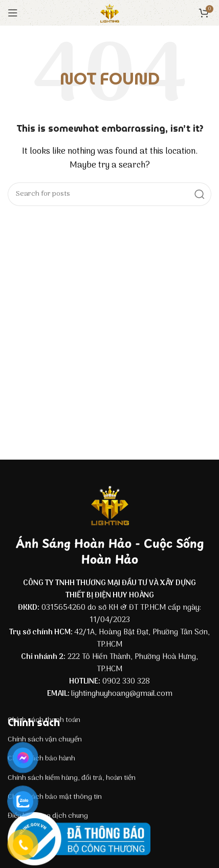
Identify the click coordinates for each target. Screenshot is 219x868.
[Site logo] (109, 13)
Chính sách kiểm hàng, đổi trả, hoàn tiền (72, 778)
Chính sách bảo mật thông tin (55, 797)
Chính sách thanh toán (44, 720)
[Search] (109, 194)
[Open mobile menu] (13, 13)
